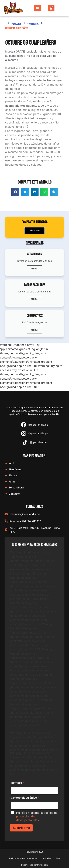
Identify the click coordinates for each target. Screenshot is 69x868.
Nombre (18, 783)
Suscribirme (21, 828)
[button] (15, 192)
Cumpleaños (33, 24)
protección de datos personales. (28, 818)
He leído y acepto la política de (37, 816)
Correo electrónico (25, 798)
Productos (16, 24)
